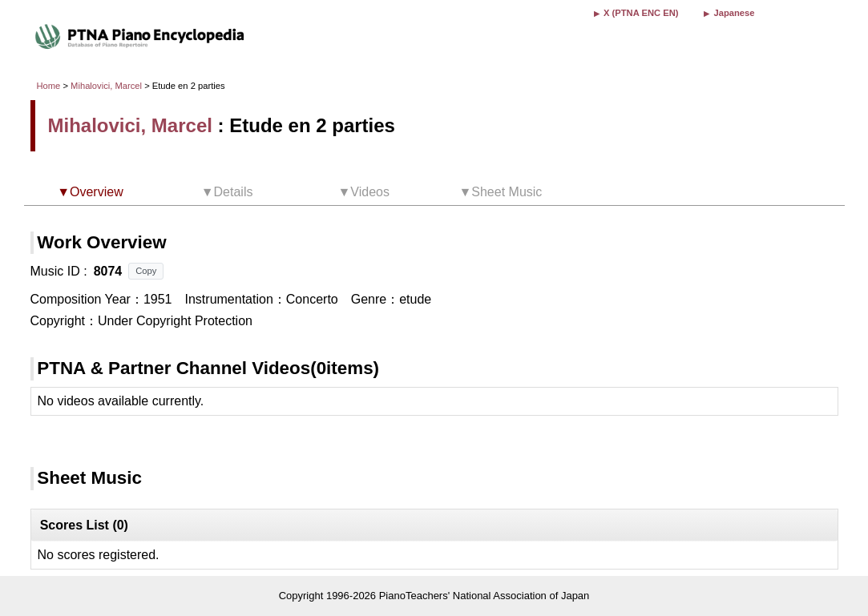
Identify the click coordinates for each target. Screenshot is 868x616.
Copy (146, 271)
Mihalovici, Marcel (106, 86)
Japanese (734, 13)
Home (49, 86)
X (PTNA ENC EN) (641, 13)
